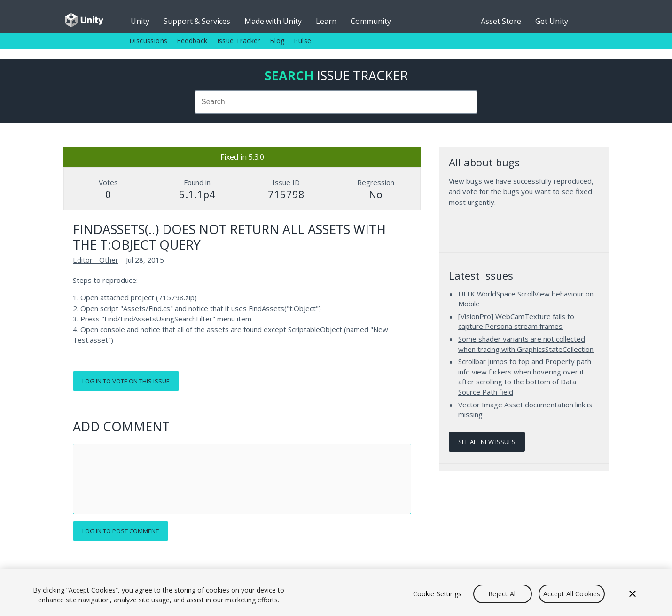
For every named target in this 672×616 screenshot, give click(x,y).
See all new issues (487, 442)
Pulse (302, 41)
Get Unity (552, 21)
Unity (140, 21)
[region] (336, 593)
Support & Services (197, 21)
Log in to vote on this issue (126, 381)
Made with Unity (273, 21)
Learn (326, 21)
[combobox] (336, 102)
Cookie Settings (437, 594)
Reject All (503, 594)
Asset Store (501, 21)
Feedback (192, 41)
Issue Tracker (239, 41)
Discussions (148, 41)
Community (371, 21)
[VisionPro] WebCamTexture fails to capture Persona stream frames (516, 321)
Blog (277, 41)
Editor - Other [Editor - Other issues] (96, 260)
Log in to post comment (121, 531)
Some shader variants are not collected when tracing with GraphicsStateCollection (526, 344)
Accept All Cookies (572, 594)
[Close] (633, 594)
